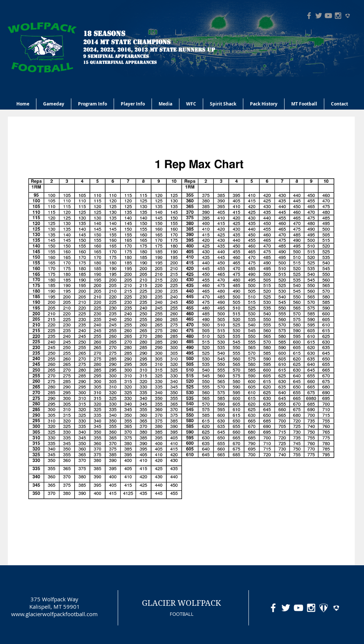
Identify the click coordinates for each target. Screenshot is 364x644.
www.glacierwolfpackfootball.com (54, 614)
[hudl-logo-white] (336, 608)
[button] (92, 104)
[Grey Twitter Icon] (319, 16)
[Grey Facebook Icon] (309, 16)
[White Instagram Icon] (311, 608)
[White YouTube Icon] (298, 608)
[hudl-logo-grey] (348, 16)
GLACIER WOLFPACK (181, 603)
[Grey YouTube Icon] (328, 16)
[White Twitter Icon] (286, 608)
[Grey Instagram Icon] (338, 16)
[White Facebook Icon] (273, 608)
